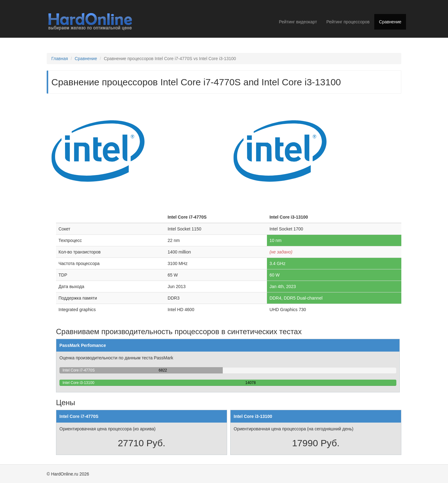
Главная (60, 59)
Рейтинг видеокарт (298, 22)
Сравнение (390, 22)
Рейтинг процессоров (348, 22)
